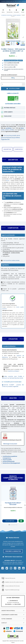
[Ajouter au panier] (21, 521)
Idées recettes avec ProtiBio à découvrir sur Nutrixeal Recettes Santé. (13, 377)
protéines (9, 128)
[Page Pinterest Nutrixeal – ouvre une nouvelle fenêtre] (15, 568)
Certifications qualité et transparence (10, 457)
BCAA (8, 181)
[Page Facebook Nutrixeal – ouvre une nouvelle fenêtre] (3, 568)
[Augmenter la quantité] (24, 83)
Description (7, 149)
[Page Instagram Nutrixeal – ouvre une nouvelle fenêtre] (11, 568)
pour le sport (8, 116)
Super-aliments (8, 112)
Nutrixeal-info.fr (10, 561)
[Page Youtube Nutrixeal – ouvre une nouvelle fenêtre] (23, 568)
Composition (19, 149)
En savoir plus (10, 521)
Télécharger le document (10, 444)
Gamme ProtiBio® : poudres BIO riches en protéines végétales (13, 386)
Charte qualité (7, 460)
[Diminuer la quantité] (24, 85)
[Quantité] (12, 84)
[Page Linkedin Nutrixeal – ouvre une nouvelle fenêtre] (20, 568)
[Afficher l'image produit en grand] (13, 29)
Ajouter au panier (13, 89)
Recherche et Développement (11, 463)
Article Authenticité (9, 461)
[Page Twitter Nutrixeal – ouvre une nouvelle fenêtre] (7, 568)
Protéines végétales (10, 108)
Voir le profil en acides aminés (11, 260)
